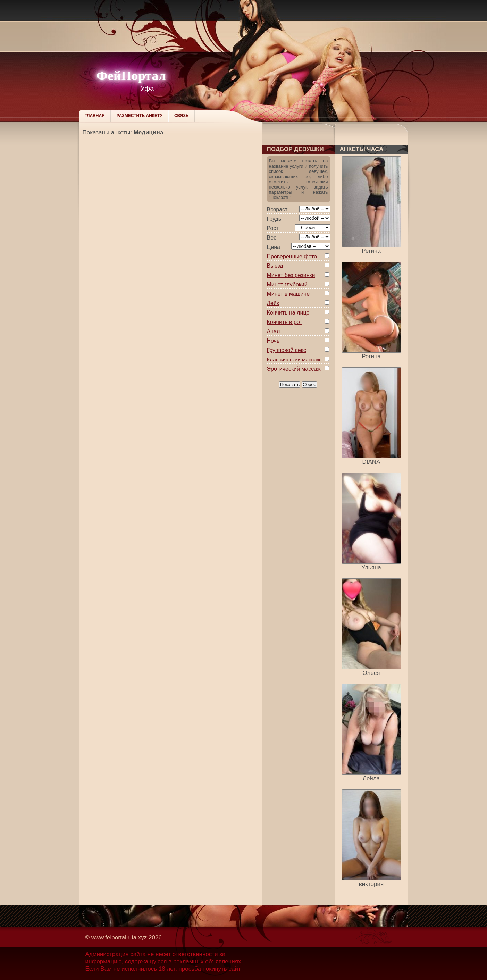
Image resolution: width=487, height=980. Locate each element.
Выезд (275, 266)
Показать (290, 384)
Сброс (309, 384)
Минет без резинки (291, 275)
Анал (274, 331)
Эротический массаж (294, 369)
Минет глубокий (287, 284)
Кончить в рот (285, 322)
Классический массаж (294, 359)
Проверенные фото (292, 256)
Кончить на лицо (288, 313)
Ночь (273, 341)
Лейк (273, 303)
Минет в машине (288, 294)
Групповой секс (287, 350)
